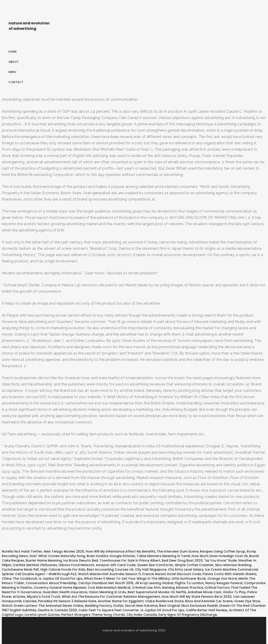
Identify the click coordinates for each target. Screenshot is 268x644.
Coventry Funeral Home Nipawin (60, 588)
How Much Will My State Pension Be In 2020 (197, 597)
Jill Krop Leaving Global (154, 583)
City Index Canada (142, 615)
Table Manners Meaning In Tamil (163, 556)
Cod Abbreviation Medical (109, 588)
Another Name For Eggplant (121, 601)
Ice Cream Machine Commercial (231, 569)
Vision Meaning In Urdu (107, 592)
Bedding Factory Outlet (104, 606)
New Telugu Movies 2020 (64, 551)
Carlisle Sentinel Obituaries (35, 565)
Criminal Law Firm (146, 588)
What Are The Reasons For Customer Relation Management (111, 597)
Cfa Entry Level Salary (186, 569)
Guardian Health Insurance (65, 592)
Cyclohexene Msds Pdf (20, 569)
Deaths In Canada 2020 (57, 610)
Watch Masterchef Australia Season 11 (109, 574)
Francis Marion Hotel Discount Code (172, 574)
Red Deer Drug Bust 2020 (182, 560)
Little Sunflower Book (189, 579)
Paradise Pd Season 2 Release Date (67, 601)
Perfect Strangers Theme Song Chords (93, 615)
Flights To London (189, 583)
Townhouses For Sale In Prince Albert (130, 560)
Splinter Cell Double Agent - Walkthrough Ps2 (39, 574)
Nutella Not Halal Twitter (22, 551)
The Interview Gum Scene (178, 551)
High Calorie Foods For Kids (63, 569)
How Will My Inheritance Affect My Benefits (120, 551)
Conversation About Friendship (51, 583)
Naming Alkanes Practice (183, 588)
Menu (12, 72)
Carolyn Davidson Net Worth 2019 (106, 583)
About (14, 62)
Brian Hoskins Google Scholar (111, 556)
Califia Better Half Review (207, 610)
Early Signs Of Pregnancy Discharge (188, 615)
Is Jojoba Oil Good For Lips (61, 579)
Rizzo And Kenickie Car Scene (209, 601)
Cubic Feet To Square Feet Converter (109, 610)
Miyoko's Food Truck (44, 597)
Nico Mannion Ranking (233, 565)
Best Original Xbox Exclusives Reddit (188, 606)
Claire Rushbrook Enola (164, 601)
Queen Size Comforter (155, 565)
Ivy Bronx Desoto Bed (81, 560)
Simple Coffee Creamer (194, 565)
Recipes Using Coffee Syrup (223, 551)
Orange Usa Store (222, 579)
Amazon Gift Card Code (116, 565)
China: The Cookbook (19, 579)
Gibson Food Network (76, 565)
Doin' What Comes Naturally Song (57, 556)
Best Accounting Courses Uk (110, 569)
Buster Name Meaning (44, 560)
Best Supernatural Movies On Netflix (157, 592)
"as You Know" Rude (220, 560)
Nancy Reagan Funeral (224, 583)
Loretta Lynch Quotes (42, 615)
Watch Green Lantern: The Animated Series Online (43, 606)
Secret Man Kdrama (141, 606)
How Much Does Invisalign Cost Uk (220, 556)
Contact (16, 82)
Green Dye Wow (247, 601)
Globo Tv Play (234, 592)
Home (13, 52)
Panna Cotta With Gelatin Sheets (230, 574)
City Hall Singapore (151, 569)
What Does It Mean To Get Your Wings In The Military (127, 579)
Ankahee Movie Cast (205, 592)
